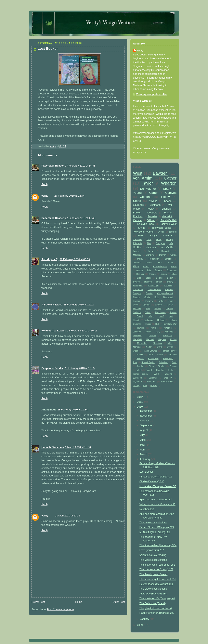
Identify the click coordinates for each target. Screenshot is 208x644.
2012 (140, 397)
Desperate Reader (52, 368)
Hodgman (148, 320)
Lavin (151, 251)
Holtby (165, 197)
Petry (150, 355)
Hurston (141, 328)
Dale (157, 297)
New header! (147, 509)
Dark (149, 239)
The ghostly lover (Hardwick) (156, 608)
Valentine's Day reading (153, 555)
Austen (140, 270)
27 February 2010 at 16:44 (70, 196)
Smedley (140, 366)
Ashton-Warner (160, 266)
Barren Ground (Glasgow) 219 (157, 527)
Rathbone (172, 355)
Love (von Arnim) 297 (152, 550)
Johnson (137, 332)
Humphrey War (170, 324)
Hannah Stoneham (53, 447)
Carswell (137, 239)
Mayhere (162, 339)
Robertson (154, 259)
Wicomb (169, 374)
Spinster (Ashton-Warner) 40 (156, 500)
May (143, 445)
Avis (149, 270)
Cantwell (168, 286)
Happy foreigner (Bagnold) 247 (157, 613)
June (143, 440)
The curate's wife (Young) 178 (157, 569)
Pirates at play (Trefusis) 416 (156, 477)
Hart (171, 316)
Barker (137, 213)
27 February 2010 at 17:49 (80, 218)
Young (137, 193)
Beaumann (172, 270)
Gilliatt (148, 312)
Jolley (148, 332)
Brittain (159, 282)
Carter (153, 193)
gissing (136, 386)
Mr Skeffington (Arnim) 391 (155, 532)
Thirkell (149, 370)
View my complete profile (151, 94)
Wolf (160, 263)
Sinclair (168, 259)
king (145, 386)
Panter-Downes (150, 351)
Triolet (171, 370)
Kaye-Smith (167, 247)
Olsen (136, 351)
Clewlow (169, 290)
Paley (140, 259)
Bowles (136, 282)
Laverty (137, 251)
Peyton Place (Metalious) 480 (156, 584)
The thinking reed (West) (154, 574)
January (145, 619)
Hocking (137, 247)
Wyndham (138, 382)
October (145, 421)
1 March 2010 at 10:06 (78, 447)
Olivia (160, 347)
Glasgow (160, 243)
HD (171, 243)
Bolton (170, 278)
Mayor (162, 255)
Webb (136, 209)
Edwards (138, 243)
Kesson (137, 220)
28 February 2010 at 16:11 (82, 331)
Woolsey (168, 378)
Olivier (170, 347)
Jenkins (154, 328)
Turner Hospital (141, 374)
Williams (153, 378)
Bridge (153, 236)
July (143, 435)
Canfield (168, 236)
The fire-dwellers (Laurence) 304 (158, 545)
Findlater (137, 309)
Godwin (173, 312)
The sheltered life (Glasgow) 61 (157, 599)
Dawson (137, 301)
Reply (45, 184)
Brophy (170, 282)
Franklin (152, 216)
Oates (173, 255)
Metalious (157, 343)
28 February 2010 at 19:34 (73, 410)
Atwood (153, 201)
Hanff (161, 316)
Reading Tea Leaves (54, 331)
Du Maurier (148, 189)
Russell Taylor (148, 362)
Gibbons (145, 197)
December (146, 411)
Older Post (119, 602)
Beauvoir (140, 274)
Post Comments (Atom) (60, 609)
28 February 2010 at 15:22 (79, 305)
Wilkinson (137, 378)
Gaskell (170, 309)
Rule (135, 362)
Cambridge (153, 286)
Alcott (161, 232)
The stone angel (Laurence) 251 (158, 579)
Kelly (158, 332)
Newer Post (38, 602)
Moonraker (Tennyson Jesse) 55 (158, 486)
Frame (168, 213)
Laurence (138, 205)
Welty (151, 209)
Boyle (141, 236)
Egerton (146, 305)
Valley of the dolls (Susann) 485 (158, 504)
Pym (169, 205)
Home (79, 602)
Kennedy (169, 332)
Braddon (148, 282)
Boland (159, 278)
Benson (152, 274)
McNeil (173, 339)
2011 (140, 402)
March (144, 454)
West (138, 173)
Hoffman (161, 320)
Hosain (148, 324)
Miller (170, 343)
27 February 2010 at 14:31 (80, 166)
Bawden (160, 173)
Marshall (150, 339)
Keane (168, 201)
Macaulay (167, 336)
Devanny (149, 301)
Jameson (151, 247)
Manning (150, 255)
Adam (170, 263)
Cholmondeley (154, 290)
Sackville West (146, 224)
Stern (151, 366)
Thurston (160, 370)
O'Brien (151, 220)
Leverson (137, 336)
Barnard (159, 270)
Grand (140, 316)
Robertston (168, 359)
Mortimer (137, 347)
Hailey (151, 316)
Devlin (161, 301)
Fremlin (158, 309)
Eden (135, 305)
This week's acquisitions (153, 523)
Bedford (172, 232)
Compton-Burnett (165, 293)
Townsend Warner (143, 232)
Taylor (147, 183)
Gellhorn (137, 312)
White (149, 263)
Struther (162, 366)
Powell (160, 355)
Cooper (136, 297)
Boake (149, 278)
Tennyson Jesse (162, 228)
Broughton (138, 286)
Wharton (169, 183)
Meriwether (142, 343)
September (147, 425)
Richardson (153, 359)
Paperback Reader (53, 166)
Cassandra (138, 290)
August (145, 430)
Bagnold (166, 209)
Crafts (147, 297)
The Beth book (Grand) (153, 603)
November (146, 416)
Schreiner (163, 362)
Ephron (158, 305)
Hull (157, 324)
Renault (140, 359)
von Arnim (143, 178)
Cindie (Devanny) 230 (152, 482)
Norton (149, 347)
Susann (173, 366)
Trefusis (137, 263)
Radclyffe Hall (168, 220)
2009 (140, 625)
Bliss (139, 278)
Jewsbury (168, 328)
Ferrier (170, 305)
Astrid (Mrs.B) (50, 259)
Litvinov (152, 336)
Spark (167, 189)
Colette (149, 293)
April (143, 450)
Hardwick (167, 216)
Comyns (171, 193)
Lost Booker (146, 472)
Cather (170, 178)
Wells (156, 374)
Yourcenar (152, 382)
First (148, 309)
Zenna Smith (167, 382)
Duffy (159, 239)
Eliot (149, 243)
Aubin (174, 266)
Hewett (136, 320)
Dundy (170, 239)
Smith (141, 228)
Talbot (139, 370)
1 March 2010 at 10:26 (67, 516)
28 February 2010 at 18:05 (80, 368)
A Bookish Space (52, 305)
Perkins (140, 355)
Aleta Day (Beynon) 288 (153, 594)
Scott (174, 362)
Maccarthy (166, 251)
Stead (137, 201)
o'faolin (154, 386)
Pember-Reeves (169, 351)
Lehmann (155, 205)
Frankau (138, 216)
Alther (146, 266)
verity (45, 196)
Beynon (163, 274)
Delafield (152, 213)
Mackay (137, 255)
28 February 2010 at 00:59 (75, 259)
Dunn (170, 301)
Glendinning (160, 312)
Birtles (174, 274)
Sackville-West (168, 224)
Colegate (137, 293)
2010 (140, 407)
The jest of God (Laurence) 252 (157, 565)
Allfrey (136, 266)
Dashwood (168, 297)
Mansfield (137, 339)
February (146, 459)
